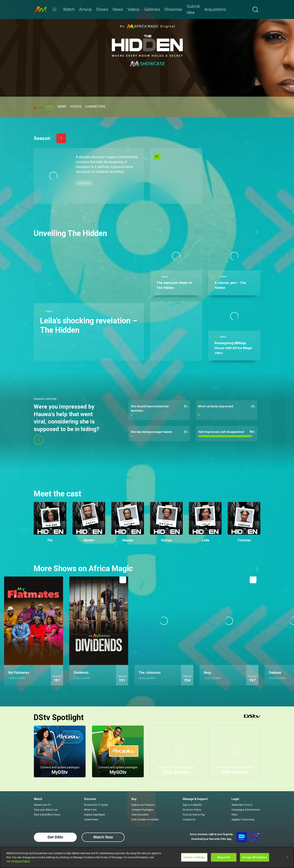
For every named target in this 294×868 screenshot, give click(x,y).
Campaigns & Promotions (246, 810)
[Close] (287, 857)
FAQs (234, 815)
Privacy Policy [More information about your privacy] (21, 861)
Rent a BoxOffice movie (47, 815)
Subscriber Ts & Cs (242, 805)
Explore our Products (143, 805)
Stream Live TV (42, 805)
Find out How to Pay (194, 815)
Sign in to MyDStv (192, 805)
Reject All (224, 857)
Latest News (91, 820)
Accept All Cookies (254, 857)
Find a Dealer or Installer (145, 820)
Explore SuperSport (95, 815)
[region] (147, 858)
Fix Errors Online (192, 810)
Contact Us (189, 820)
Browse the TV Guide (96, 805)
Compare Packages (143, 810)
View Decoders (140, 815)
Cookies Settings (194, 857)
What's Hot (90, 810)
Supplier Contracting (243, 820)
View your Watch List (46, 810)
